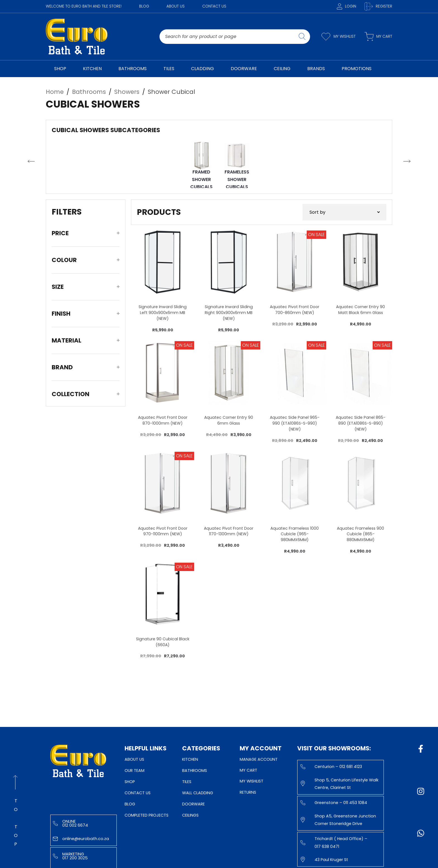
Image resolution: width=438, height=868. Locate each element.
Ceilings (190, 815)
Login (347, 6)
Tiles (187, 782)
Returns (248, 792)
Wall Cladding (198, 793)
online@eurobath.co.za (81, 839)
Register (378, 6)
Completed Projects (147, 815)
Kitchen (190, 759)
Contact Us (214, 6)
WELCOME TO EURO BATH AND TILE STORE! (84, 6)
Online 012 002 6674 (70, 823)
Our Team (135, 771)
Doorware (193, 804)
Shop (130, 782)
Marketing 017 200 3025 (70, 856)
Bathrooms (195, 771)
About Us (176, 6)
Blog (144, 6)
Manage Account (259, 759)
